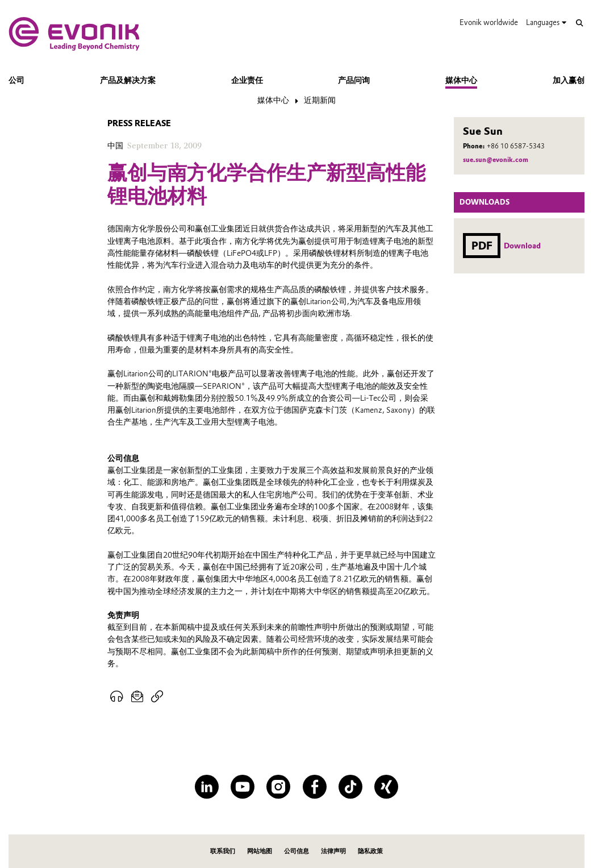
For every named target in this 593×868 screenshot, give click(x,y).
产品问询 (354, 80)
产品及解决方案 (128, 80)
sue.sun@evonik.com (496, 160)
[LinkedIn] (207, 787)
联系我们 (223, 851)
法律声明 (333, 851)
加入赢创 (569, 80)
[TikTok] (350, 787)
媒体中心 (461, 80)
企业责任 (247, 80)
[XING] (386, 787)
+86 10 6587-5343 (516, 146)
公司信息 (296, 851)
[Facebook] (315, 787)
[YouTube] (243, 787)
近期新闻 (320, 100)
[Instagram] (278, 787)
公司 (16, 80)
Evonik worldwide (489, 22)
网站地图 (260, 851)
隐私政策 (370, 851)
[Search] (580, 23)
